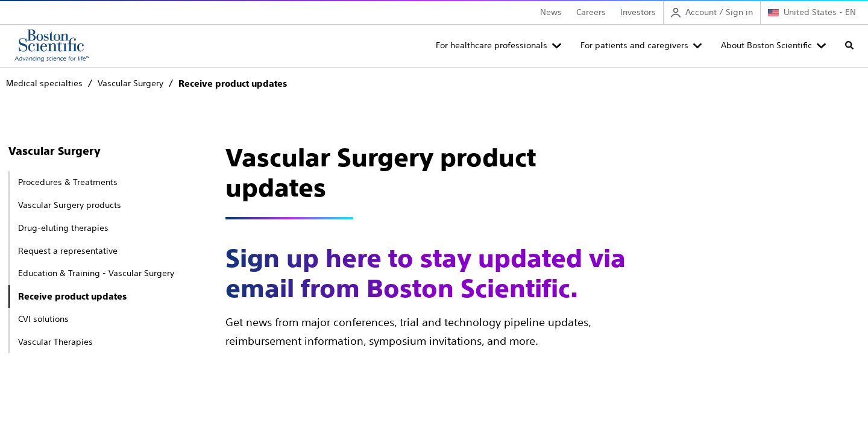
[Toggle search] (849, 45)
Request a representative (68, 251)
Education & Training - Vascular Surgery (96, 273)
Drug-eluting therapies (63, 228)
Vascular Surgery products (70, 205)
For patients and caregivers (634, 45)
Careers (591, 12)
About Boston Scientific (766, 45)
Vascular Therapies (55, 342)
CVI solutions (43, 319)
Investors (638, 12)
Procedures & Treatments (68, 182)
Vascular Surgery (55, 151)
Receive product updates (72, 296)
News (551, 12)
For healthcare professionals (492, 45)
